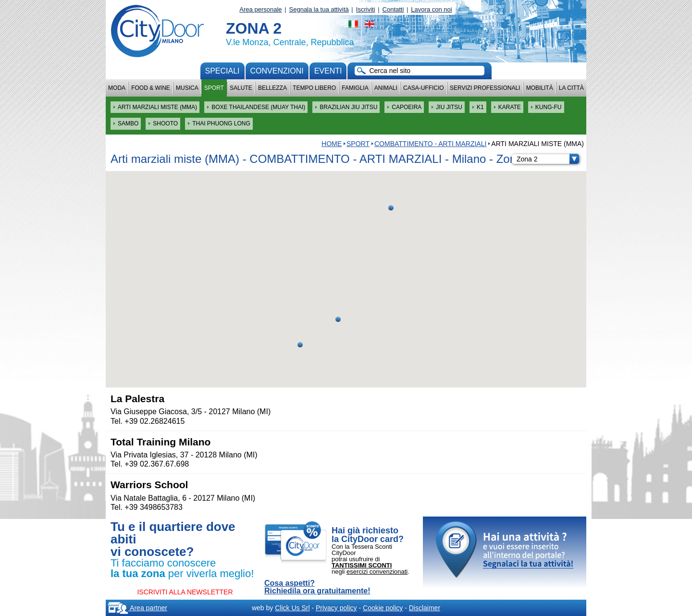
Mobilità (540, 88)
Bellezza (272, 88)
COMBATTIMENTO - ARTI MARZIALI (430, 144)
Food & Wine (151, 88)
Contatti (393, 9)
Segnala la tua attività (319, 9)
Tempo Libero (314, 88)
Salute (241, 88)
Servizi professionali (485, 88)
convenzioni (277, 71)
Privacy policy (336, 608)
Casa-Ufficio (424, 88)
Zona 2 (548, 159)
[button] (338, 319)
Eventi (328, 71)
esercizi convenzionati (377, 572)
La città (571, 88)
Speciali (222, 71)
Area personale (260, 9)
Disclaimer (425, 608)
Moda (117, 88)
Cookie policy (383, 608)
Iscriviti (366, 9)
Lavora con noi (431, 9)
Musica (187, 88)
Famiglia (355, 88)
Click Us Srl (292, 608)
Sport (214, 88)
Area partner (138, 608)
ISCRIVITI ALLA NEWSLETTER (185, 592)
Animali (386, 88)
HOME (332, 144)
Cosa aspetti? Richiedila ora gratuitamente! (317, 587)
